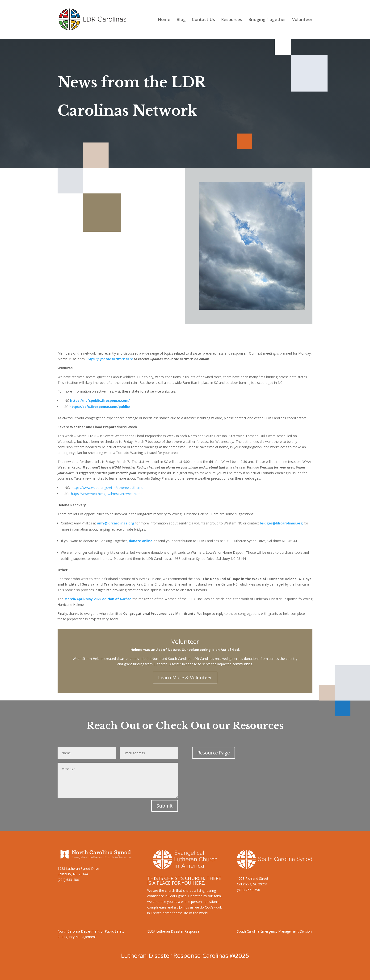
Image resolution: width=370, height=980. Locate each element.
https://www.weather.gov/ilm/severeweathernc (107, 488)
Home (164, 20)
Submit (165, 806)
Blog (181, 20)
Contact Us (203, 20)
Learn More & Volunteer (185, 677)
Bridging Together (267, 20)
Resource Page (214, 753)
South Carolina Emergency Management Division (274, 931)
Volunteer (302, 20)
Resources (232, 20)
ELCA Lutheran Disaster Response (173, 931)
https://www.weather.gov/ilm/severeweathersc (107, 494)
